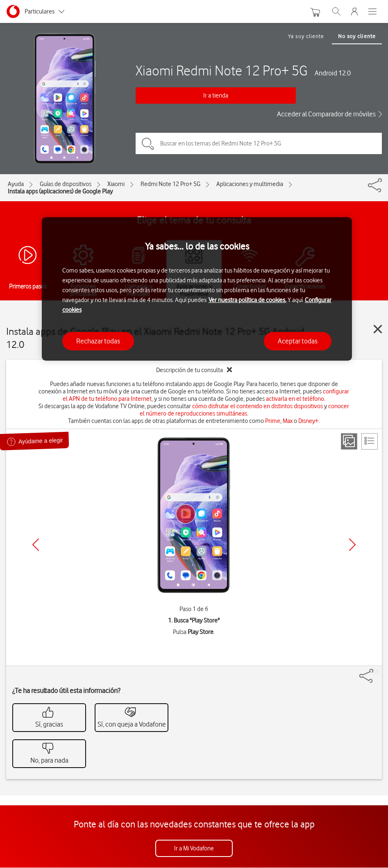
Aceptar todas (298, 341)
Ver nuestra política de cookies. (247, 300)
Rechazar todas (98, 341)
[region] (197, 289)
